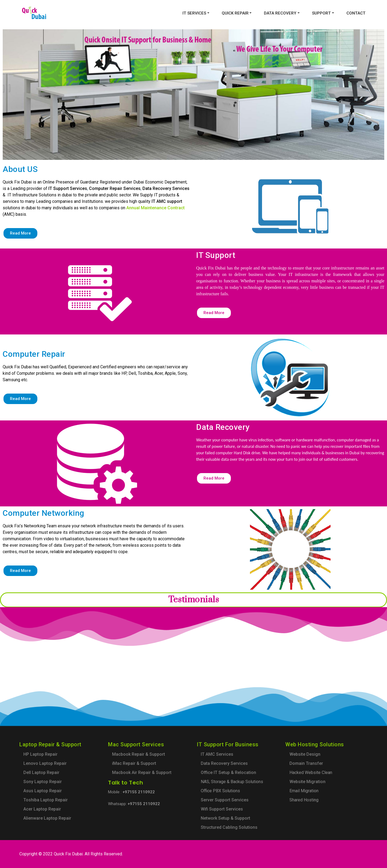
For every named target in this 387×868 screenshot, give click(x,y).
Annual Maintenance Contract (155, 208)
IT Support (216, 255)
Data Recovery (223, 427)
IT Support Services (68, 188)
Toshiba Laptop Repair (46, 800)
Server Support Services (225, 800)
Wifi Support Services (222, 809)
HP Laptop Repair (40, 754)
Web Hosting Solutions (315, 744)
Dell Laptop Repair (41, 772)
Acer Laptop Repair (42, 809)
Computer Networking (44, 513)
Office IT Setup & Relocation (228, 772)
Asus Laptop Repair (43, 791)
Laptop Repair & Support (50, 744)
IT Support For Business (228, 744)
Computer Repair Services (115, 188)
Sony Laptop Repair (43, 782)
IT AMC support (167, 201)
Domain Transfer (306, 763)
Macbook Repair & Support (139, 754)
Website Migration (307, 782)
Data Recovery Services (166, 188)
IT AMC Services (217, 754)
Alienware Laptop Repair (47, 818)
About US (20, 169)
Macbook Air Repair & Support (142, 772)
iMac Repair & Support (134, 763)
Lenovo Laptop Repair (45, 763)
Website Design (305, 754)
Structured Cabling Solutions (229, 827)
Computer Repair (34, 354)
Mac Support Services (136, 744)
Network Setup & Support (225, 818)
